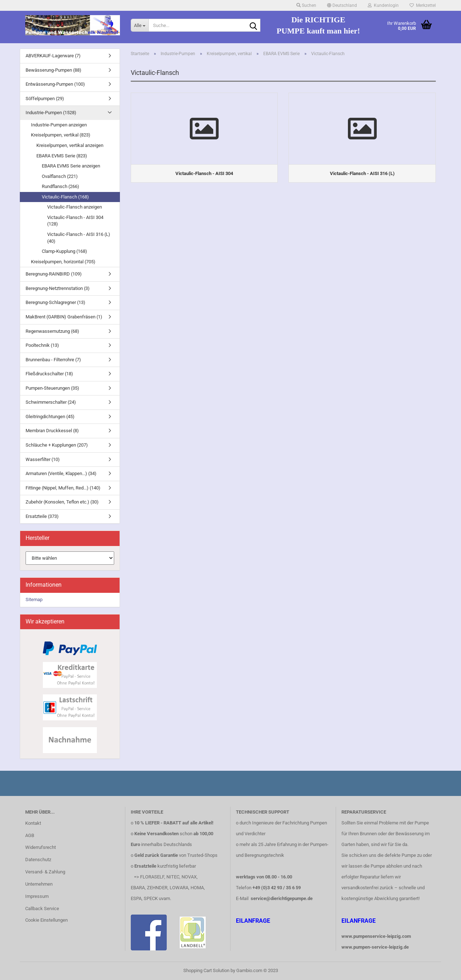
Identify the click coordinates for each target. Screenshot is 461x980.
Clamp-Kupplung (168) (64, 251)
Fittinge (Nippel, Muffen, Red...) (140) (63, 488)
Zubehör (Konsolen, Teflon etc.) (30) (62, 502)
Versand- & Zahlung (45, 872)
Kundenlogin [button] (383, 5)
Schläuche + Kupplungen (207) (57, 445)
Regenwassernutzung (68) (52, 331)
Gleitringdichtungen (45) (50, 417)
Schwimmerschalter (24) (51, 402)
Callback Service (42, 909)
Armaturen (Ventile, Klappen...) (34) (61, 473)
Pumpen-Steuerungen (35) (52, 388)
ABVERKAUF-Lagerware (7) (53, 56)
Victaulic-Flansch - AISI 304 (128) (75, 221)
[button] (342, 5)
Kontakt (33, 823)
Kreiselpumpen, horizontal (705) (63, 262)
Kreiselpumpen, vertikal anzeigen (70, 145)
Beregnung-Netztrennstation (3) (58, 288)
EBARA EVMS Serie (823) (62, 156)
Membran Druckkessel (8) (52, 431)
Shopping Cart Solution (206, 970)
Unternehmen (39, 884)
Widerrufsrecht (41, 847)
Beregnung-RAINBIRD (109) (54, 274)
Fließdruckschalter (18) (49, 374)
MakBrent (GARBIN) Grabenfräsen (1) (64, 317)
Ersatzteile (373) (42, 516)
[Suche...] (140, 25)
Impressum (37, 896)
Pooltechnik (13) (42, 345)
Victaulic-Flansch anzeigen (75, 207)
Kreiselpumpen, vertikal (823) (61, 135)
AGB (30, 835)
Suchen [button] (306, 5)
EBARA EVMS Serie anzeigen (71, 166)
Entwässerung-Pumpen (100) (55, 84)
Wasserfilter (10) (43, 459)
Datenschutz (38, 860)
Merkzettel (423, 5)
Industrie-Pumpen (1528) (51, 113)
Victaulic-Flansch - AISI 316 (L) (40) (79, 238)
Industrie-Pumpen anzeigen (59, 125)
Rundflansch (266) (61, 186)
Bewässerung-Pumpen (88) (53, 70)
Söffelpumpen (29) (45, 99)
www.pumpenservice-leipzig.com (376, 936)
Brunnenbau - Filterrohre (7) (53, 360)
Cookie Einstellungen (46, 920)
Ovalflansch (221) (60, 176)
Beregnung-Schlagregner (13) (55, 302)
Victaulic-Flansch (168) (65, 197)
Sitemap (34, 599)
